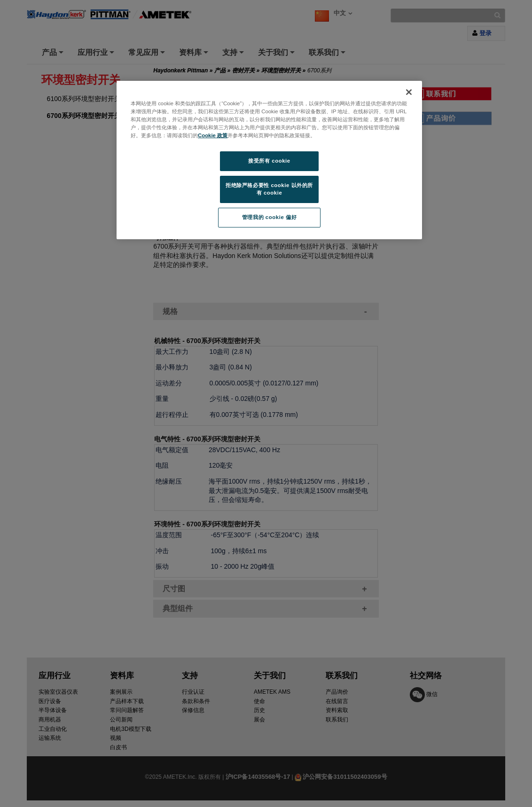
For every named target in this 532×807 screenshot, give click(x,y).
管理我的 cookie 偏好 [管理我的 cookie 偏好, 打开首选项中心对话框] (269, 217)
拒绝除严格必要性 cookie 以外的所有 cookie (269, 189)
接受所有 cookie (269, 161)
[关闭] (409, 92)
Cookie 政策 (213, 135)
